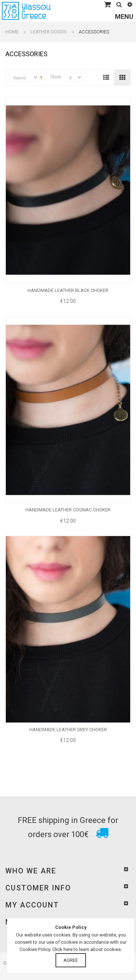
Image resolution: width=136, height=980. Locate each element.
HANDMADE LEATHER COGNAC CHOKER (68, 510)
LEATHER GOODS (49, 32)
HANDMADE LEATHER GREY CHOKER (68, 730)
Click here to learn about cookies (86, 949)
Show (56, 77)
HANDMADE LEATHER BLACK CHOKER (68, 290)
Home (12, 32)
